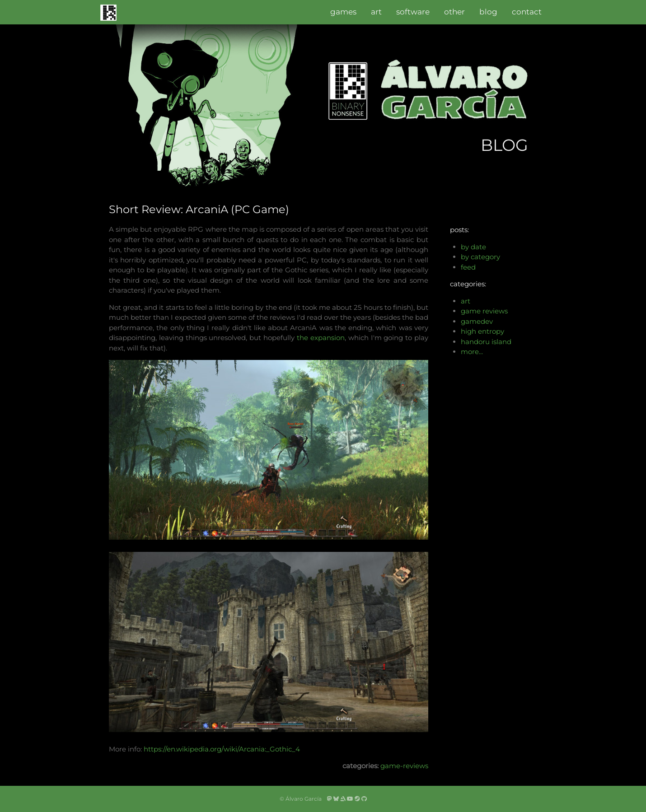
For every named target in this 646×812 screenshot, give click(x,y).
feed (468, 267)
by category (480, 257)
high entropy (482, 331)
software (413, 12)
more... (472, 352)
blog (488, 12)
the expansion (321, 338)
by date (473, 247)
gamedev (477, 321)
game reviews (484, 311)
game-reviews (404, 766)
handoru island (486, 342)
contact (527, 12)
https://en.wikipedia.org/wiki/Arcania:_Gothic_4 (222, 749)
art (376, 12)
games (343, 12)
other (454, 12)
